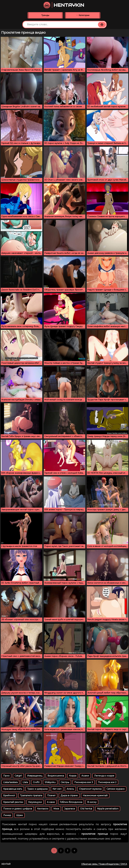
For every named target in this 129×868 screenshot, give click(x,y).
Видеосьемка (56, 776)
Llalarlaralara (10, 782)
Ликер (7, 815)
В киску (92, 802)
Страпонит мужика (90, 789)
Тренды (45, 15)
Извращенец (35, 776)
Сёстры (65, 782)
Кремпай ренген (13, 802)
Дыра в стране (69, 795)
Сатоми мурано (116, 789)
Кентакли (43, 809)
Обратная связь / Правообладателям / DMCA (104, 864)
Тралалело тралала (31, 795)
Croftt (36, 782)
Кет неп (57, 789)
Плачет (51, 795)
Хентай (6, 864)
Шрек (20, 815)
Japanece (70, 809)
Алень (70, 789)
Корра (73, 776)
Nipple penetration (108, 809)
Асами (85, 776)
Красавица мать (13, 789)
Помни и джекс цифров (18, 809)
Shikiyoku (50, 782)
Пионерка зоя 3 (84, 782)
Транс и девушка (37, 789)
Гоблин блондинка (71, 802)
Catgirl (18, 776)
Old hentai (86, 809)
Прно (6, 776)
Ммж (56, 809)
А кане (51, 802)
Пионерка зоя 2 (107, 782)
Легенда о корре (104, 776)
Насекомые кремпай (95, 795)
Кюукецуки (35, 802)
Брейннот (9, 795)
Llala (25, 782)
